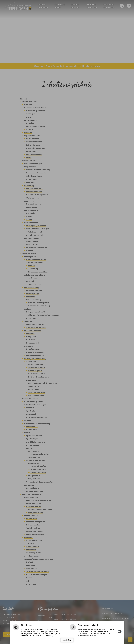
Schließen (67, 640)
